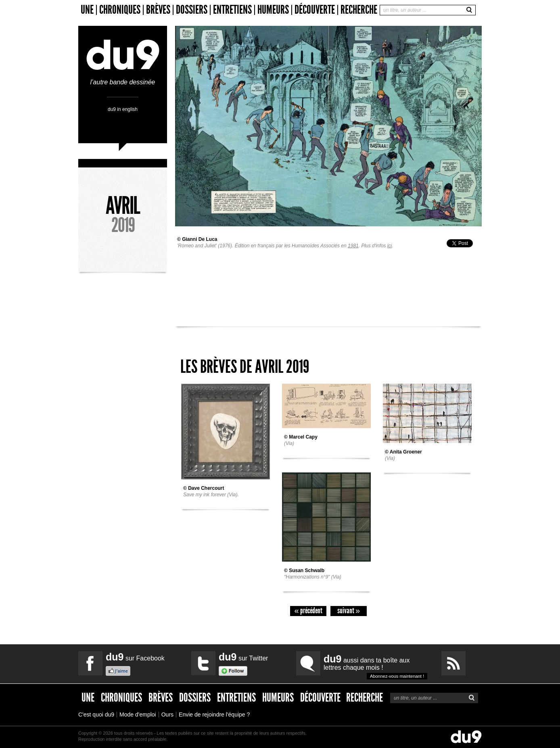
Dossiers (192, 10)
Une (87, 10)
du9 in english (123, 109)
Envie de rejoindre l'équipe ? (214, 715)
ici (390, 246)
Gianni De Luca (200, 239)
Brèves (158, 10)
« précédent (308, 611)
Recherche (359, 10)
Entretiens (232, 10)
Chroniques (120, 10)
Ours (167, 715)
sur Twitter (243, 657)
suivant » (349, 611)
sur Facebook (135, 657)
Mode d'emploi (138, 715)
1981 (353, 246)
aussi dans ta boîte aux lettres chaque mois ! (375, 666)
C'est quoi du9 (96, 715)
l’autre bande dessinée (123, 79)
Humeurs (273, 10)
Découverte (315, 10)
